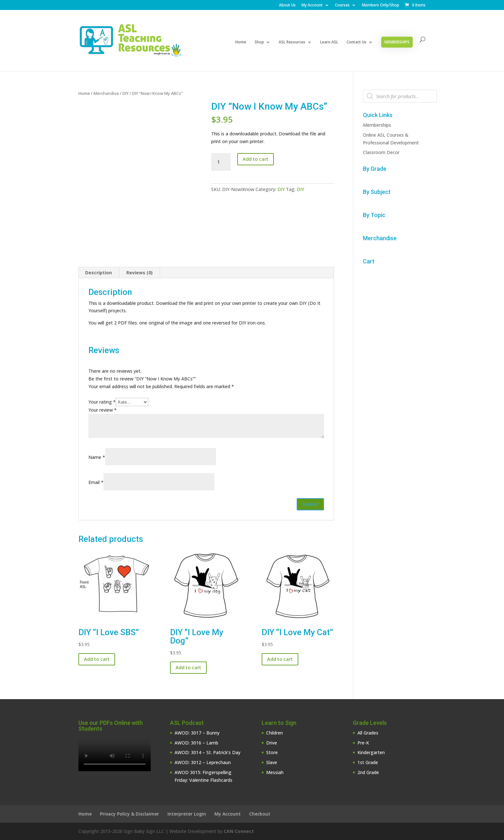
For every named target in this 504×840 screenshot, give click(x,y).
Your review (103, 410)
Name (97, 457)
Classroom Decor (381, 152)
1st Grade (368, 762)
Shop (259, 42)
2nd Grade (368, 772)
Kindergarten (371, 752)
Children (274, 733)
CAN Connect (239, 831)
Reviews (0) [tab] (139, 273)
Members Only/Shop (381, 5)
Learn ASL (329, 42)
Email (96, 482)
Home (241, 42)
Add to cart (256, 159)
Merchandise (106, 93)
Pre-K (363, 743)
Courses (342, 5)
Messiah (275, 772)
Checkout (260, 814)
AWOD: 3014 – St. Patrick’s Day (207, 752)
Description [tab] (99, 273)
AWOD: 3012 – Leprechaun (203, 762)
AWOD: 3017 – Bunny (197, 733)
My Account (312, 5)
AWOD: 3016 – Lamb (196, 743)
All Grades (368, 733)
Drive (272, 743)
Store (272, 752)
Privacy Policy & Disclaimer (130, 814)
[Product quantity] (221, 162)
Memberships (397, 42)
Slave (272, 762)
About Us (287, 5)
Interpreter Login (187, 814)
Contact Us (356, 42)
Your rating (102, 402)
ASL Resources (292, 42)
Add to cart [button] (97, 659)
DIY (126, 93)
